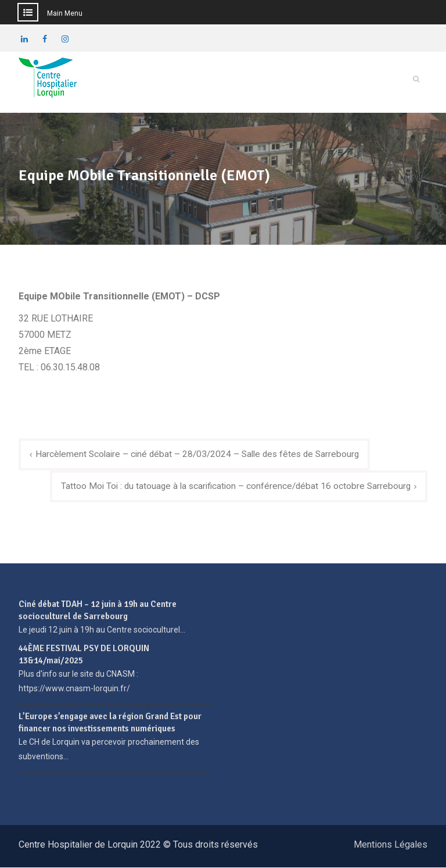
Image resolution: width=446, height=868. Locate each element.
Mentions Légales (391, 845)
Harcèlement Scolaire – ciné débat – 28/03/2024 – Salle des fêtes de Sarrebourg (202, 453)
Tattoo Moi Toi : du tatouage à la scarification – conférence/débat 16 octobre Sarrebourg (232, 486)
